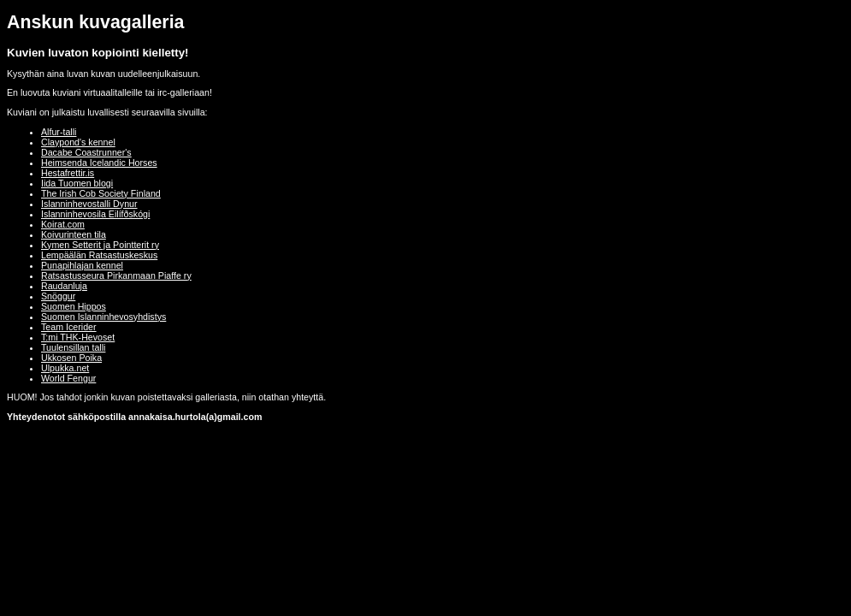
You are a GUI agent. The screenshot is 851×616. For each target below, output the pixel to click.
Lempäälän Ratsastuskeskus (99, 255)
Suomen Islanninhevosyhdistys (103, 317)
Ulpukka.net (65, 368)
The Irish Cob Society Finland (101, 193)
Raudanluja (64, 286)
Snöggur (58, 296)
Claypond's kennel (78, 142)
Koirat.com (63, 224)
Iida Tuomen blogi (77, 183)
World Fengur (68, 378)
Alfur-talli (59, 132)
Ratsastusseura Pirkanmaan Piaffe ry (116, 275)
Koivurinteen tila (74, 234)
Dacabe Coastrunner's (86, 152)
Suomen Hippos (74, 306)
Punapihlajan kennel (82, 265)
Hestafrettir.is (68, 173)
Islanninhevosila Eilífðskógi (95, 214)
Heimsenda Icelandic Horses (99, 163)
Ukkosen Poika (71, 358)
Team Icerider (69, 327)
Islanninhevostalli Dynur (89, 204)
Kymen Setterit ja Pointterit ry (100, 245)
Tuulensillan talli (73, 347)
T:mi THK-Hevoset (78, 337)
